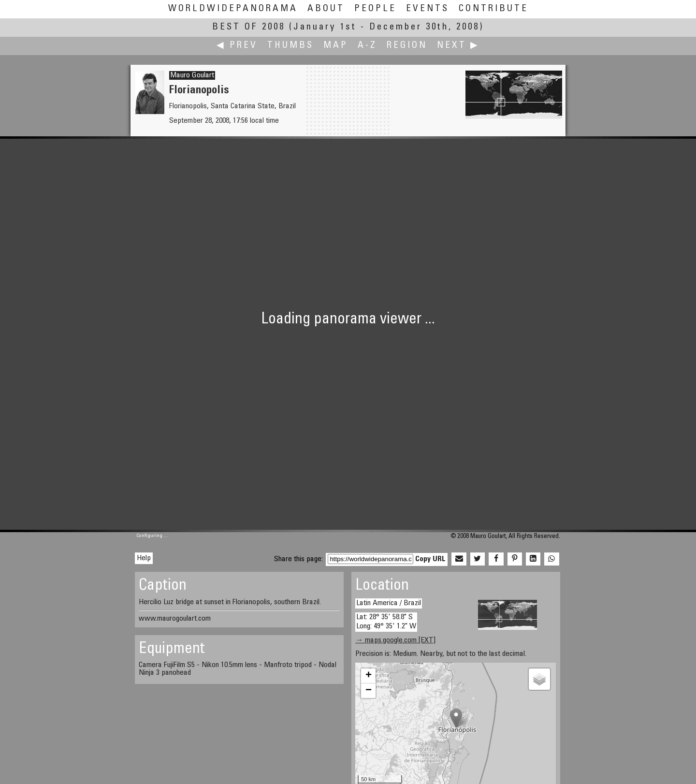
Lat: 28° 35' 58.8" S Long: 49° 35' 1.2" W (386, 622)
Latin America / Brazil (389, 603)
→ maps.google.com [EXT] (395, 640)
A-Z (367, 46)
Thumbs (290, 46)
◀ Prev (237, 46)
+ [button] (369, 676)
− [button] (369, 691)
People (375, 9)
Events (428, 9)
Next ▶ (458, 46)
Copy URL (430, 559)
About (326, 9)
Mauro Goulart (192, 75)
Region (407, 46)
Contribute (493, 9)
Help (144, 558)
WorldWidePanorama (233, 9)
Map (336, 46)
